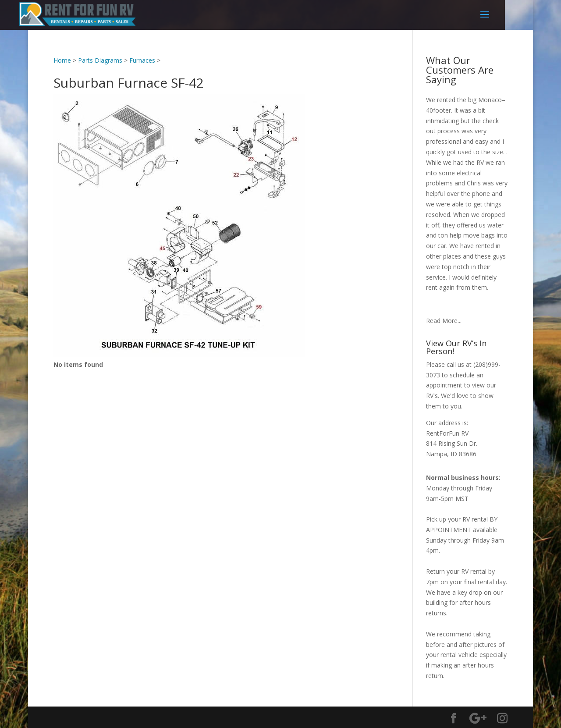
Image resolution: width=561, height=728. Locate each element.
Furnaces (142, 60)
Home (62, 60)
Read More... (444, 321)
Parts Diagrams (100, 60)
